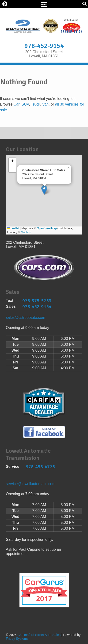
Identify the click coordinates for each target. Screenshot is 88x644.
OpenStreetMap (47, 228)
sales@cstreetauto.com (25, 318)
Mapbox (26, 232)
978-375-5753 (37, 301)
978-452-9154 (44, 46)
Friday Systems (17, 639)
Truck (36, 104)
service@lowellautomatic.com (31, 484)
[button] (44, 190)
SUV (25, 104)
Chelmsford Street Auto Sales (39, 635)
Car (17, 104)
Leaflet (13, 228)
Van (45, 104)
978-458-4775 (40, 467)
